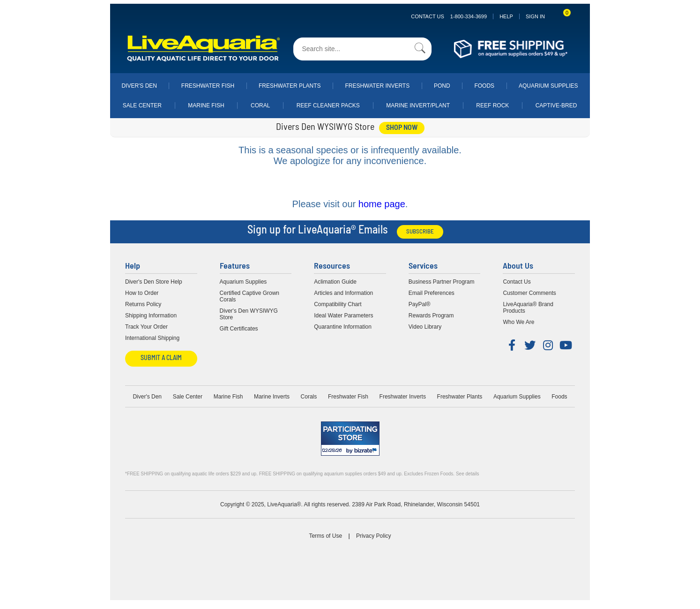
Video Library (425, 327)
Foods (484, 86)
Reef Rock (492, 105)
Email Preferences (432, 293)
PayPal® (420, 304)
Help (506, 16)
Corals (309, 397)
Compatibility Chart (338, 304)
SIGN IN (535, 16)
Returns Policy (143, 304)
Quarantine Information (343, 327)
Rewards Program (431, 316)
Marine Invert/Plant (418, 105)
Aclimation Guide (335, 282)
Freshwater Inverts (377, 86)
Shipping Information (151, 316)
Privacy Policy (374, 536)
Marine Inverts (272, 397)
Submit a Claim (161, 358)
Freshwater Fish (208, 86)
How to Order (142, 293)
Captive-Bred (556, 105)
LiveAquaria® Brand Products (528, 308)
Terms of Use (325, 536)
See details (467, 474)
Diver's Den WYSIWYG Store (249, 314)
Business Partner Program (442, 282)
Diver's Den (139, 86)
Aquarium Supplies (548, 86)
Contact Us (449, 16)
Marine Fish (206, 105)
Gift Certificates (239, 329)
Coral (260, 105)
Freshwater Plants (290, 86)
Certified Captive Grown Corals (249, 296)
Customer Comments (529, 293)
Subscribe (420, 232)
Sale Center (142, 105)
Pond (442, 86)
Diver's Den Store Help (154, 282)
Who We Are (518, 322)
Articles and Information (343, 293)
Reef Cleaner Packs (328, 105)
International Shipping (152, 338)
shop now (402, 128)
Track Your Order (146, 327)
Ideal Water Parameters (343, 316)
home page (382, 204)
